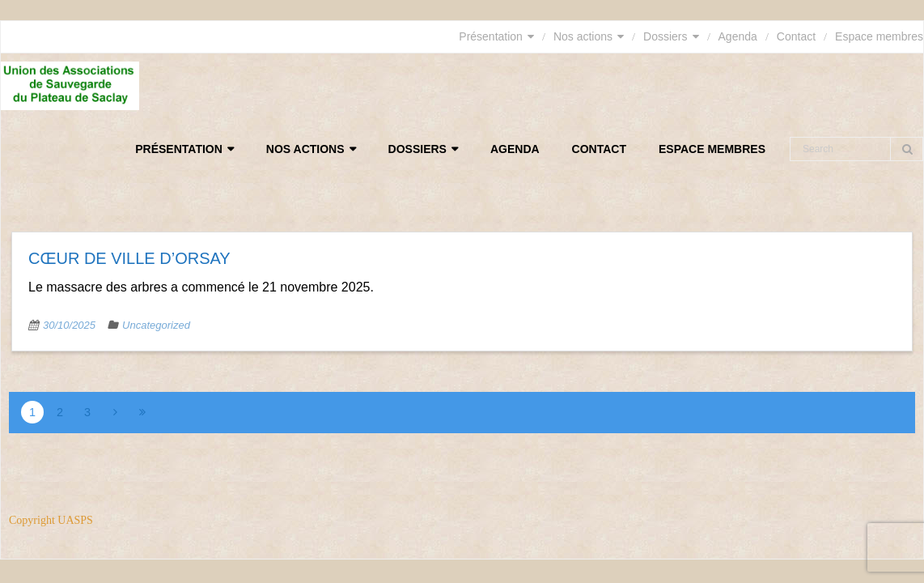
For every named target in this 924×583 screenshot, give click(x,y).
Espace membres (879, 36)
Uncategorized (156, 325)
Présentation (491, 36)
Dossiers (665, 36)
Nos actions (583, 36)
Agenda (738, 36)
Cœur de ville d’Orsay (129, 258)
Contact (796, 36)
